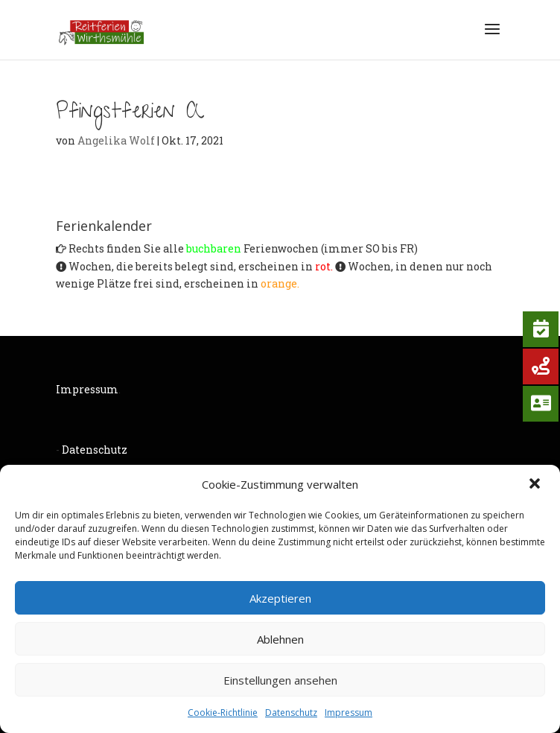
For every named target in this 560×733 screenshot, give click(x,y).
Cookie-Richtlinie (223, 713)
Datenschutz (291, 713)
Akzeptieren (280, 598)
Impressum (349, 713)
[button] (536, 485)
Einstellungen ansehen (280, 680)
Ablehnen (280, 639)
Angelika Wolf (116, 140)
